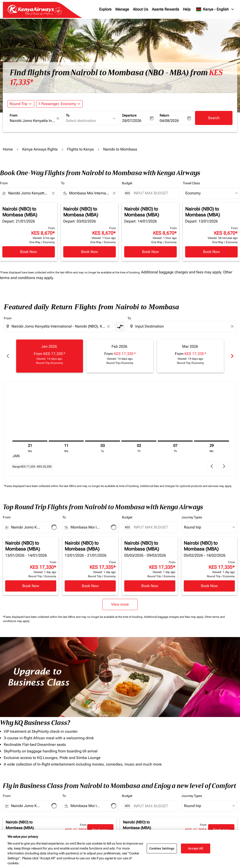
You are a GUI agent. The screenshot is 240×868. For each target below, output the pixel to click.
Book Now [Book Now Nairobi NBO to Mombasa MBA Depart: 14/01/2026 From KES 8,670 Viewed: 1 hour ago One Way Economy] (150, 252)
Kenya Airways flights (40, 149)
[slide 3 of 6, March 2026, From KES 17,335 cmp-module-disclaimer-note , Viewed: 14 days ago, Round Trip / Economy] (190, 356)
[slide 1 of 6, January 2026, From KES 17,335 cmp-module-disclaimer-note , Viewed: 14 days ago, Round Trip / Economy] (50, 356)
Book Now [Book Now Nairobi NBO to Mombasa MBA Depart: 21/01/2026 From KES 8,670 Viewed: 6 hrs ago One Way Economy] (29, 252)
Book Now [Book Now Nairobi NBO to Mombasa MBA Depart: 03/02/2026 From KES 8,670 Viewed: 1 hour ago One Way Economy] (90, 252)
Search (214, 118)
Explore (105, 9)
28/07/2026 (132, 121)
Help (187, 9)
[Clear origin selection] (109, 326)
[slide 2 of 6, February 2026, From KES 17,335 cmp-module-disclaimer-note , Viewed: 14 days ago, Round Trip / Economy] (120, 356)
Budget (127, 183)
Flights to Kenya (80, 149)
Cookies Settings (162, 848)
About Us (141, 9)
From (13, 115)
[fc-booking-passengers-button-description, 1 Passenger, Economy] (57, 104)
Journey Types (192, 517)
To (68, 115)
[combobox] (32, 121)
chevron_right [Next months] (232, 356)
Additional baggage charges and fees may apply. (182, 272)
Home (8, 149)
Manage (122, 9)
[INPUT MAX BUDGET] (154, 193)
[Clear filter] (53, 193)
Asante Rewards (165, 9)
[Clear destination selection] (233, 326)
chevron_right (224, 466)
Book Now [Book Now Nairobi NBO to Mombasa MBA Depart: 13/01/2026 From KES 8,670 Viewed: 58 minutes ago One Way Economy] (211, 252)
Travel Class (191, 183)
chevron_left (212, 466)
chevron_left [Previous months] (8, 356)
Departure (129, 115)
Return (164, 115)
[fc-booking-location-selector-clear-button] (59, 118)
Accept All (196, 848)
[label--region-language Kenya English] (215, 9)
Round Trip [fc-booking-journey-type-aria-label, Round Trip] (19, 104)
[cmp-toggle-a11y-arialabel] (120, 326)
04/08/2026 (169, 121)
